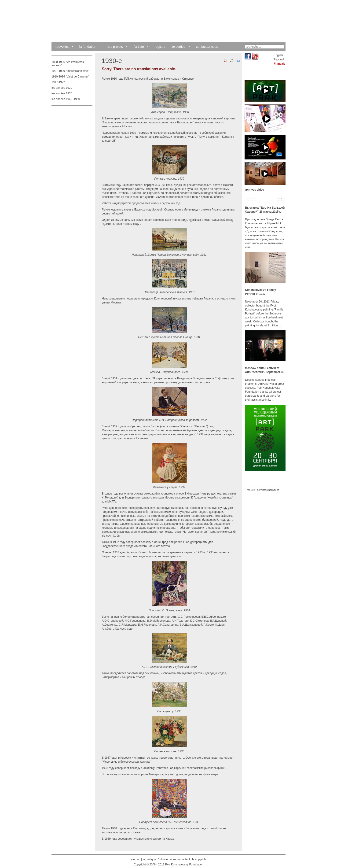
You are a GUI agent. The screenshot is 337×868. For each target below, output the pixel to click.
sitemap (135, 859)
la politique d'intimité (155, 859)
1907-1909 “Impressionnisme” (70, 71)
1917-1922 (58, 82)
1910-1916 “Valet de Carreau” (70, 77)
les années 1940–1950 (66, 99)
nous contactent (180, 859)
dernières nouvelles (268, 490)
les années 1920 (62, 88)
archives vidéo (254, 190)
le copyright (199, 859)
